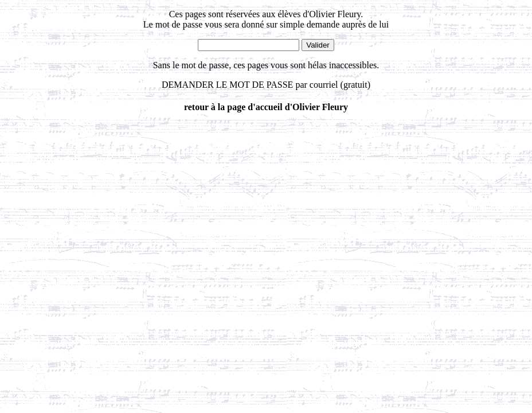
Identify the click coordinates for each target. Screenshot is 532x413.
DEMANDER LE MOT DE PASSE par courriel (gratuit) (266, 85)
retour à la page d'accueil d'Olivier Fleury (266, 107)
